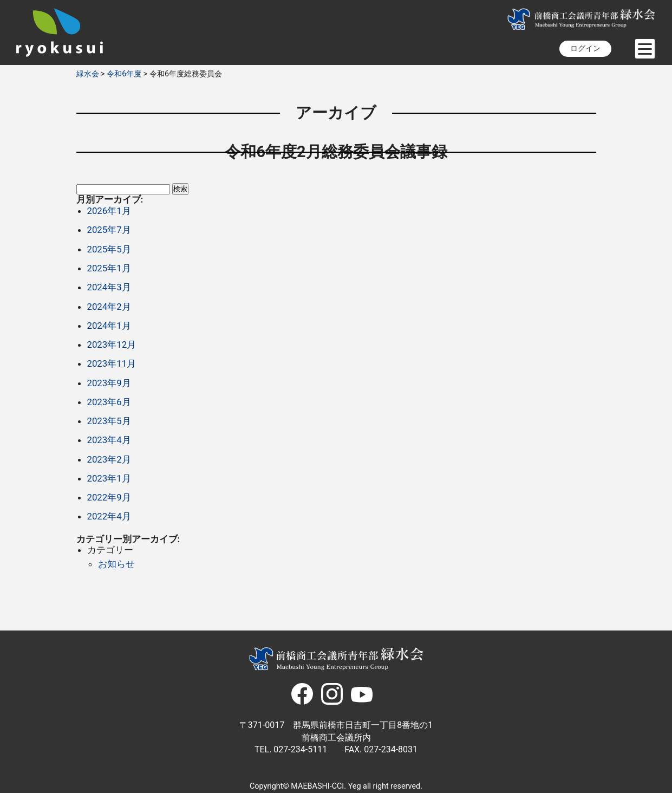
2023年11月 (112, 363)
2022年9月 (109, 497)
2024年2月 (109, 307)
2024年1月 (109, 326)
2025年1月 (109, 268)
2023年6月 (109, 402)
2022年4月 (109, 516)
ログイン (585, 48)
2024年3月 (109, 287)
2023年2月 (109, 459)
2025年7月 (109, 230)
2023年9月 (109, 383)
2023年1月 (109, 478)
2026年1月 (109, 211)
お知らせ (116, 564)
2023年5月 (109, 421)
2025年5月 (109, 249)
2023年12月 (112, 344)
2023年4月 (109, 440)
